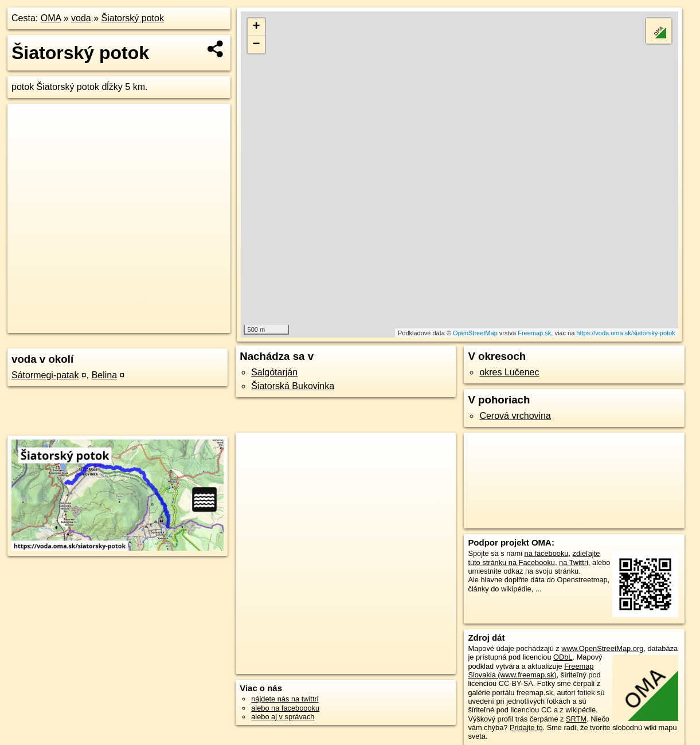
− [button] (256, 45)
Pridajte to (526, 728)
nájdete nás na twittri (285, 699)
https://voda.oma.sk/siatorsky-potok (625, 333)
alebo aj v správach (283, 717)
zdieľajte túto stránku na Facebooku (534, 558)
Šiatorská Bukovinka (293, 386)
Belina (104, 375)
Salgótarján (274, 372)
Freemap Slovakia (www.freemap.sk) (531, 670)
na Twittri (574, 562)
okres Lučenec (509, 372)
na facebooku (547, 553)
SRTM (576, 719)
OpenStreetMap (475, 333)
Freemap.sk (534, 333)
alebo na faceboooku (285, 708)
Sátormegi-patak (45, 375)
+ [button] (256, 27)
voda (81, 18)
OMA (51, 18)
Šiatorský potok (133, 18)
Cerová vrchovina (515, 416)
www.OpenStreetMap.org (602, 648)
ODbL (563, 657)
